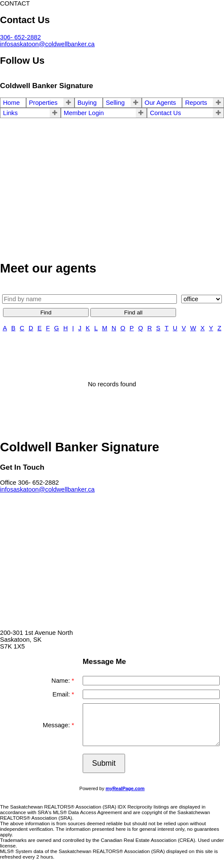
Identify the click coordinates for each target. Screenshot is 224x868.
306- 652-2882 (20, 37)
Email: (62, 694)
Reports (196, 103)
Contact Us (166, 113)
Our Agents (160, 103)
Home (11, 103)
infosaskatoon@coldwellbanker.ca (47, 44)
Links (10, 113)
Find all (133, 313)
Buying (87, 103)
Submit (104, 763)
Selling (115, 103)
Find (46, 313)
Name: (61, 681)
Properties (43, 103)
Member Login (84, 113)
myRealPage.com (125, 788)
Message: (57, 725)
